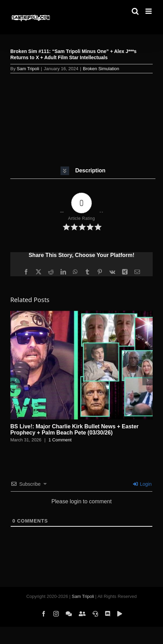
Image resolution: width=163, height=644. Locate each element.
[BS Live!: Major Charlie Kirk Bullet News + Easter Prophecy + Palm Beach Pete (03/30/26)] (81, 314)
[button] (83, 171)
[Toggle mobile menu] (149, 11)
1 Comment (60, 440)
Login (142, 484)
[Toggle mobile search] (135, 11)
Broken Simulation (101, 69)
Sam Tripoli (28, 69)
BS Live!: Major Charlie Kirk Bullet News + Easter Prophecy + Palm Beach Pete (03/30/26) (74, 430)
